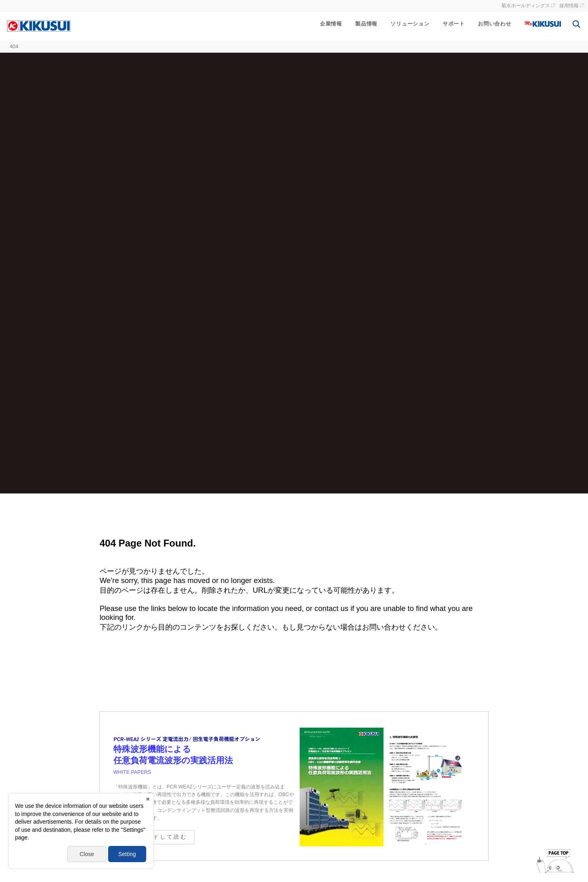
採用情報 (569, 6)
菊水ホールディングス (526, 6)
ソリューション (410, 24)
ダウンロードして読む (153, 837)
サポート (454, 24)
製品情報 (366, 24)
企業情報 (331, 24)
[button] (15, 850)
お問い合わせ (495, 24)
